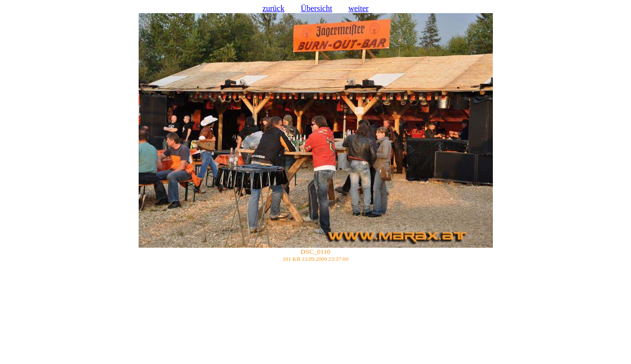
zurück (274, 8)
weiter (358, 8)
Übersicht (316, 8)
